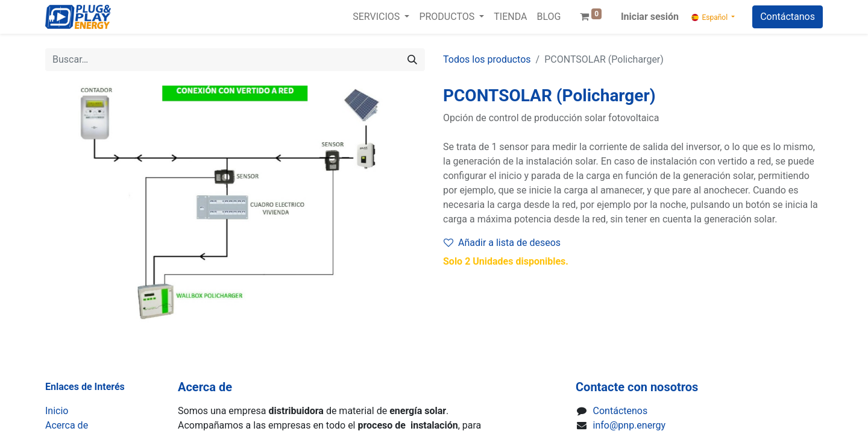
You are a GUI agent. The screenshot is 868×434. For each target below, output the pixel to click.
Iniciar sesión (650, 17)
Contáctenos (621, 411)
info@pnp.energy (629, 425)
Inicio (57, 411)
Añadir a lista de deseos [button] (502, 243)
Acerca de (67, 425)
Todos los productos (487, 59)
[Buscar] (412, 60)
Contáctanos (788, 17)
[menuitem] (510, 17)
